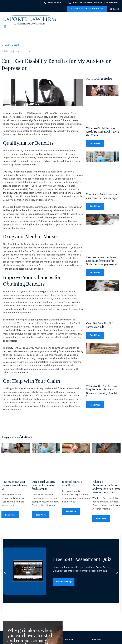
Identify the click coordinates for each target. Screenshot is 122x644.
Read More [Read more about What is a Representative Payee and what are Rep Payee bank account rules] (101, 518)
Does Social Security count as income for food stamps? (102, 196)
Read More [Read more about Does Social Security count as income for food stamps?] (95, 206)
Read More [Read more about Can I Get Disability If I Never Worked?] (95, 335)
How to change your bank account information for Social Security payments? (102, 261)
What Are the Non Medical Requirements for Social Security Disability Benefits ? (102, 391)
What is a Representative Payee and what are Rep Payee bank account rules (106, 487)
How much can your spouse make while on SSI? (14, 485)
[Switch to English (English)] (115, 9)
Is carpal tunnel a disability (72, 483)
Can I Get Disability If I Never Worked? (99, 325)
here (53, 200)
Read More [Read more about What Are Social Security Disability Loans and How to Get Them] (95, 144)
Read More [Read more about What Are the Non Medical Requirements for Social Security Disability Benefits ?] (95, 405)
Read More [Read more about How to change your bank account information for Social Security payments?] (95, 273)
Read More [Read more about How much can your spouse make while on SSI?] (10, 515)
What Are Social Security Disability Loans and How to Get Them (102, 132)
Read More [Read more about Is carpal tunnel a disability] (71, 511)
